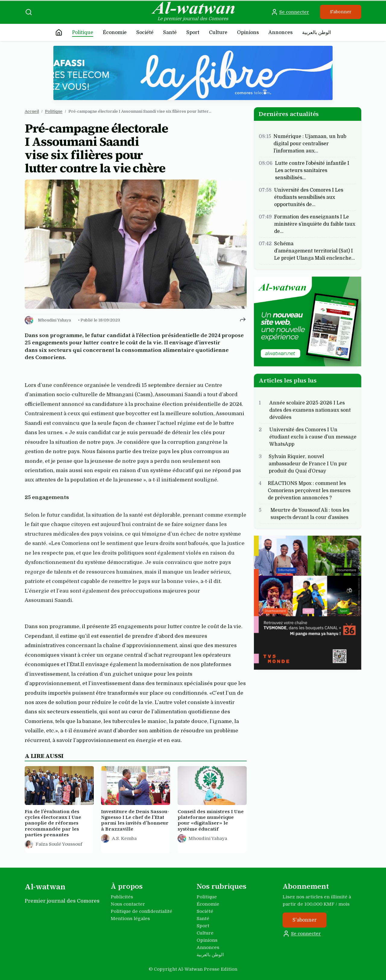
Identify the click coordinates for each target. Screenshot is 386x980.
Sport (193, 33)
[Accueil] (59, 33)
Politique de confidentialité (141, 911)
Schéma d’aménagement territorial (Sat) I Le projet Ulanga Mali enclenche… (315, 251)
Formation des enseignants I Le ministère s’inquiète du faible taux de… (315, 224)
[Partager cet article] (243, 319)
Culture (218, 33)
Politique (83, 33)
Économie (115, 33)
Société (145, 33)
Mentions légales (130, 919)
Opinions (248, 33)
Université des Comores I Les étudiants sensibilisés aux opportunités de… (309, 197)
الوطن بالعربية (316, 33)
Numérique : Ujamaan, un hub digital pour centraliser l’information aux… (310, 144)
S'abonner (341, 12)
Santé (170, 33)
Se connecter (290, 12)
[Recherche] (29, 12)
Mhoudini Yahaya (54, 320)
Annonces (280, 33)
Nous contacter (128, 904)
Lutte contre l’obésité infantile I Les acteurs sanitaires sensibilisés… (312, 171)
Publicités (122, 897)
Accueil (32, 111)
